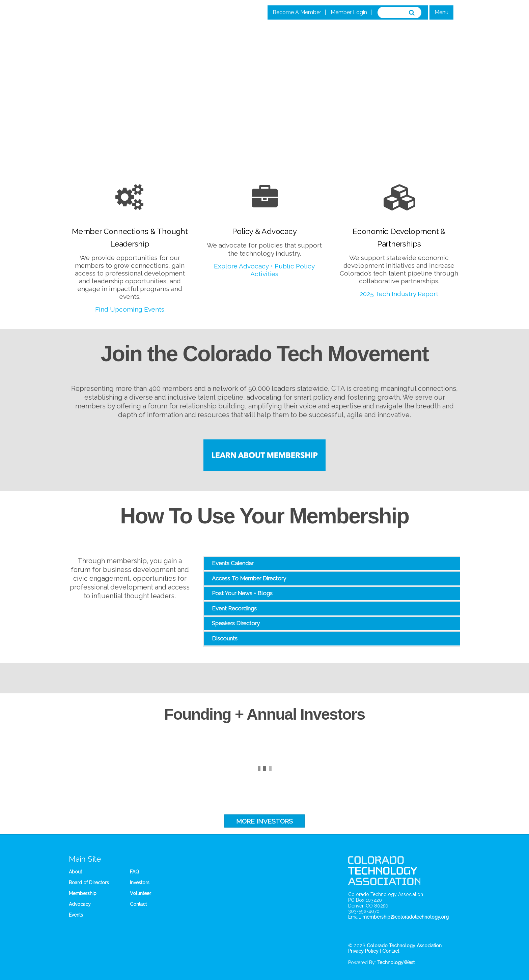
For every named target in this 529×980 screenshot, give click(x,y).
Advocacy (80, 904)
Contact (138, 904)
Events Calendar (233, 563)
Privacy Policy (363, 951)
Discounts (225, 638)
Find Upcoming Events (130, 309)
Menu (441, 12)
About (75, 872)
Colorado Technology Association (404, 946)
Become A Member (297, 12)
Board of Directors (89, 883)
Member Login (349, 12)
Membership (83, 893)
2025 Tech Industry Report (399, 294)
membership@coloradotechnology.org (406, 917)
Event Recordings (234, 608)
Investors (140, 883)
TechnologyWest (396, 962)
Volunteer (141, 893)
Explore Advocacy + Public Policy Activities (264, 270)
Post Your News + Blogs (242, 593)
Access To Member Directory (249, 578)
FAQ (134, 872)
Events (76, 915)
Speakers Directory (236, 623)
